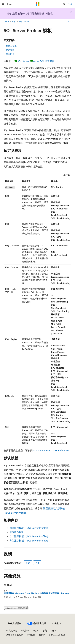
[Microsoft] (38, 4)
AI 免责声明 (12, 630)
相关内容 (10, 54)
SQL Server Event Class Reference (51, 450)
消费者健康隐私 (13, 635)
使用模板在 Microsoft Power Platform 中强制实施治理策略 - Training (36, 593)
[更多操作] (69, 22)
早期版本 (25, 630)
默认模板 (10, 50)
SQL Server (24, 21)
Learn (6, 21)
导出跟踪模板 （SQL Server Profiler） (29, 536)
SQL (14, 21)
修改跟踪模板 (17, 532)
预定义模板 (11, 46)
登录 (70, 4)
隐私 (53, 630)
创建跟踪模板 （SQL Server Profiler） (29, 528)
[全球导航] (3, 4)
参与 (45, 630)
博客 (35, 630)
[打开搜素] (64, 4)
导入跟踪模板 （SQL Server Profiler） (29, 540)
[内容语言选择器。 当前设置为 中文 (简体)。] (14, 623)
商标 (41, 635)
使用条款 (31, 635)
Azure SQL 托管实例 (44, 61)
